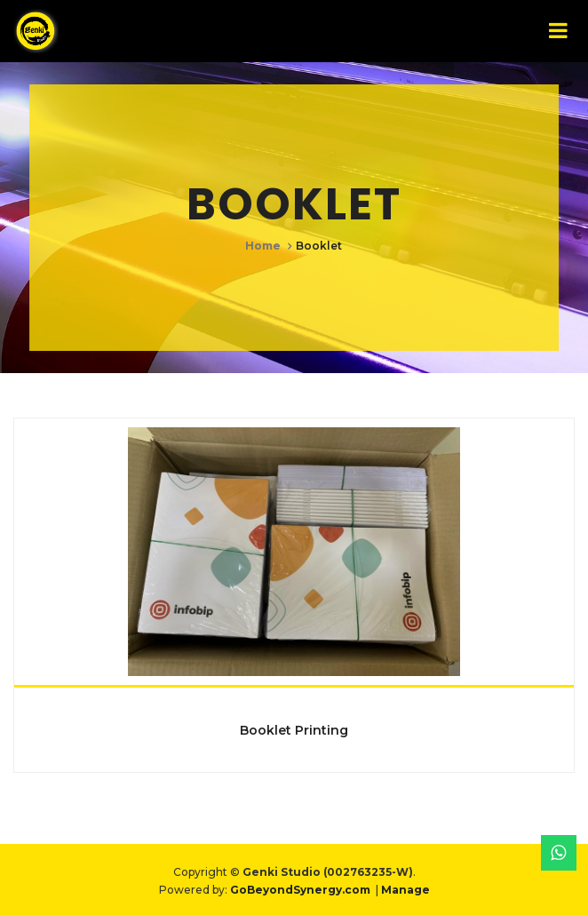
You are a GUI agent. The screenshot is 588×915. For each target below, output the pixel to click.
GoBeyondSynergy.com (300, 890)
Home (263, 246)
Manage (405, 890)
